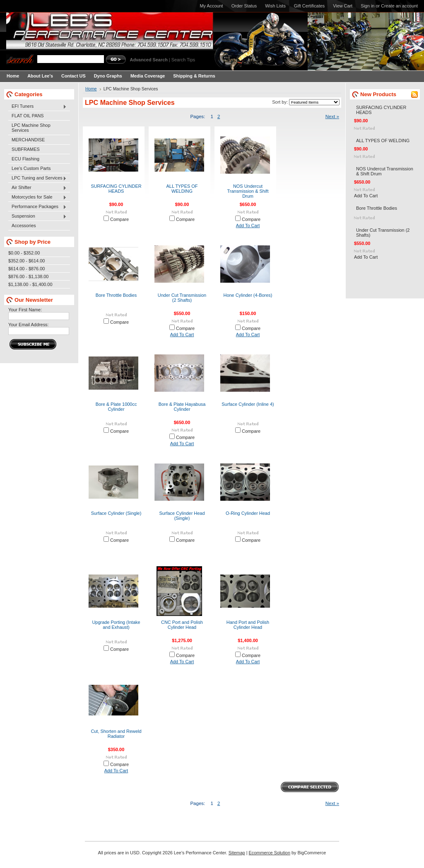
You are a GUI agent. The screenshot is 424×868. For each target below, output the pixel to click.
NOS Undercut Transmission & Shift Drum (248, 191)
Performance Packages (37, 207)
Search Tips (183, 60)
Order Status (244, 6)
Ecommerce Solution (270, 853)
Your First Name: (25, 310)
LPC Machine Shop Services (31, 128)
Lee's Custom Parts (31, 168)
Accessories (24, 225)
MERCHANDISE (28, 140)
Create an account (399, 6)
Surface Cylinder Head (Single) (182, 516)
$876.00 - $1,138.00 (28, 276)
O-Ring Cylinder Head (248, 513)
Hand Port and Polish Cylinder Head (248, 625)
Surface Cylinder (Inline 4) (248, 404)
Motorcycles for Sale (37, 197)
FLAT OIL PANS (28, 116)
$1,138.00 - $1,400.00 (30, 284)
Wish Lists (275, 6)
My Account (211, 6)
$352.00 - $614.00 (26, 261)
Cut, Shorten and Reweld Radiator (116, 734)
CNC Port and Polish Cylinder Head (182, 625)
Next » (332, 116)
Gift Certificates (309, 6)
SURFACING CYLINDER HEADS (116, 189)
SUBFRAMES (26, 149)
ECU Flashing (25, 159)
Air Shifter (37, 188)
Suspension (37, 216)
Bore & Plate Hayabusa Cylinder (182, 407)
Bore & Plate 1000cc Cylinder (116, 407)
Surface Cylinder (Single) (116, 513)
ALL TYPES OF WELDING (182, 189)
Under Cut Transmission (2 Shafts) (182, 298)
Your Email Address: (29, 325)
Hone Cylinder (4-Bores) (248, 295)
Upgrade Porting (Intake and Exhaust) (116, 625)
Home (91, 89)
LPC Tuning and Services (37, 178)
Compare (119, 219)
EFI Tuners (37, 107)
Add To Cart (248, 225)
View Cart (343, 6)
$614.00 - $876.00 (26, 269)
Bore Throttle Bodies (116, 295)
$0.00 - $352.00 (24, 253)
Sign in (367, 6)
